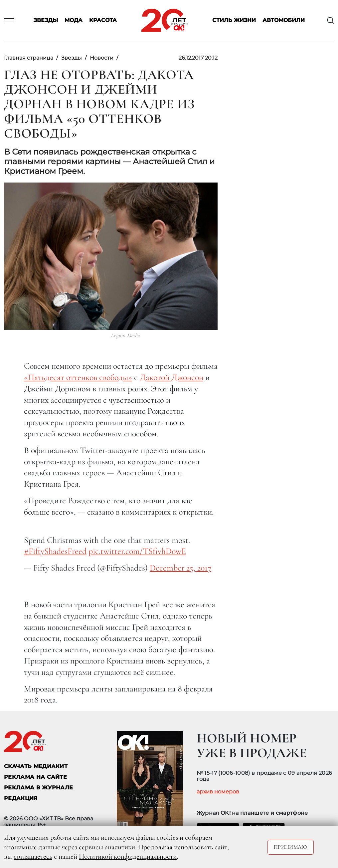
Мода (74, 20)
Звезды (46, 20)
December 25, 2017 (180, 568)
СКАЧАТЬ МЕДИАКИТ (36, 766)
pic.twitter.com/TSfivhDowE (137, 551)
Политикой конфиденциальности (128, 856)
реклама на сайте (35, 777)
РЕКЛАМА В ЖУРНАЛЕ (38, 788)
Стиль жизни (234, 20)
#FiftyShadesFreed (55, 551)
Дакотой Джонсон (171, 377)
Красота (103, 20)
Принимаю (291, 847)
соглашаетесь (33, 856)
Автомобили (284, 20)
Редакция (21, 798)
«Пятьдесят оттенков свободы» (78, 377)
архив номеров (218, 792)
